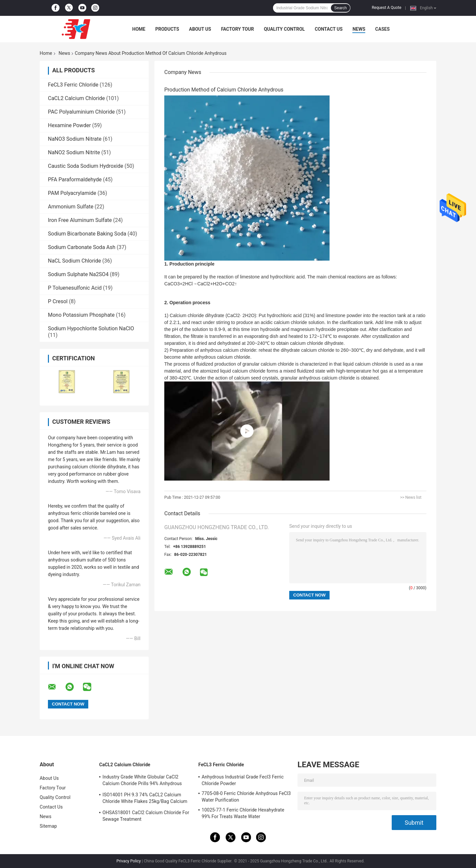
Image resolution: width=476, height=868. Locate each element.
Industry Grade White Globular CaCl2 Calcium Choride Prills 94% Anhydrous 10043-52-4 (142, 781)
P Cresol (58, 301)
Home (139, 29)
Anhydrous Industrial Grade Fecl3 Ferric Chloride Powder (243, 780)
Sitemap (48, 826)
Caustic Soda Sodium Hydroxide (86, 166)
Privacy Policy (129, 861)
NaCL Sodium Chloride (75, 261)
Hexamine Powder (69, 125)
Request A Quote (387, 8)
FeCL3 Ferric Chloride (73, 85)
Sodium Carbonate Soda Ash (82, 247)
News (359, 29)
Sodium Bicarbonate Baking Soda (87, 234)
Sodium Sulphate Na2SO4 (78, 274)
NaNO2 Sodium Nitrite (74, 152)
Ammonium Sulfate (71, 207)
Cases (382, 29)
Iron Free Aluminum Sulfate (80, 220)
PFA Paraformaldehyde (75, 180)
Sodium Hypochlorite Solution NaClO (91, 328)
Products (167, 29)
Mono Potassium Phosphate (81, 315)
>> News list (411, 497)
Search (340, 8)
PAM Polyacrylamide (72, 193)
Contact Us (329, 29)
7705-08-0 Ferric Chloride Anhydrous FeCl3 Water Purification (246, 797)
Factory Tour (238, 29)
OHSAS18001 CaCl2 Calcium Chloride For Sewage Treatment (146, 816)
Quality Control (284, 29)
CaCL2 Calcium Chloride (76, 98)
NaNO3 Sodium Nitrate (75, 139)
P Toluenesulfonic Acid (75, 288)
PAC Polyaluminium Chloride (81, 112)
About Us (200, 29)
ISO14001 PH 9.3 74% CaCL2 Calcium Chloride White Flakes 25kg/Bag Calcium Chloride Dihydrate (145, 799)
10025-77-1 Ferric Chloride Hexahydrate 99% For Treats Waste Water (243, 813)
